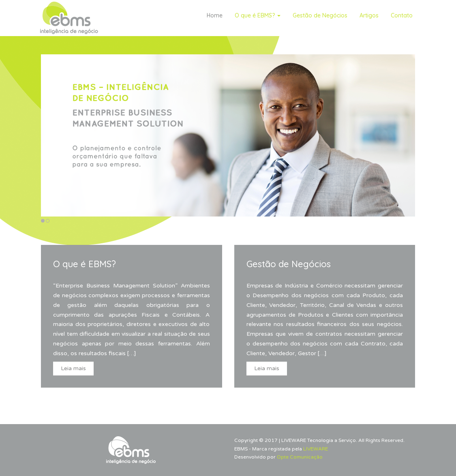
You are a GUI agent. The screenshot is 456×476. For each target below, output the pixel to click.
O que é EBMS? (258, 15)
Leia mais (73, 368)
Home (215, 15)
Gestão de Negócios (320, 15)
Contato (402, 15)
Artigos (369, 15)
